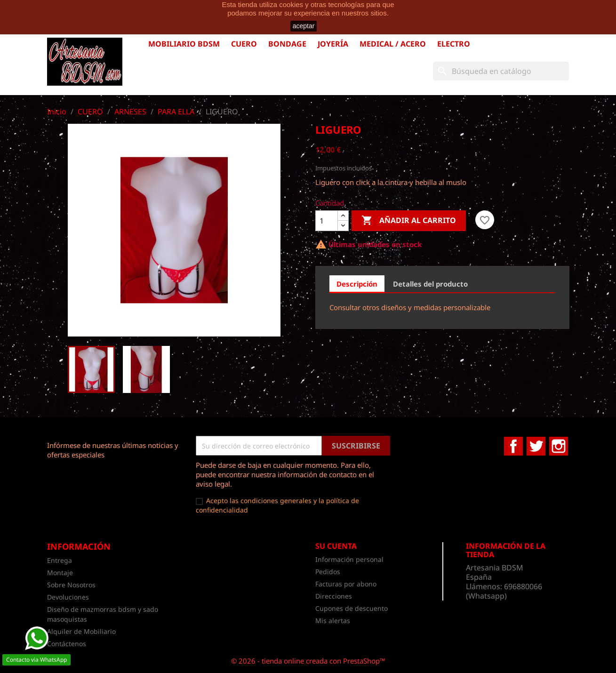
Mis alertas (333, 621)
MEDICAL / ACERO (393, 44)
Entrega (60, 560)
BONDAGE (287, 44)
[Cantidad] (327, 221)
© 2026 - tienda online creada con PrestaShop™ (308, 661)
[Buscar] (501, 71)
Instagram (559, 446)
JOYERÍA (333, 44)
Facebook (513, 446)
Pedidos (328, 572)
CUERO (244, 44)
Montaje (60, 573)
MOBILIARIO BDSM (184, 44)
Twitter (536, 446)
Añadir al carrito (409, 221)
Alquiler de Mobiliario (81, 631)
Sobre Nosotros (71, 585)
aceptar (304, 26)
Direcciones (334, 596)
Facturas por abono (346, 584)
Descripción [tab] (357, 284)
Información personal (349, 559)
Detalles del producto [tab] (430, 284)
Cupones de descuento (352, 608)
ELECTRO (454, 44)
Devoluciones (68, 597)
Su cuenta (336, 546)
